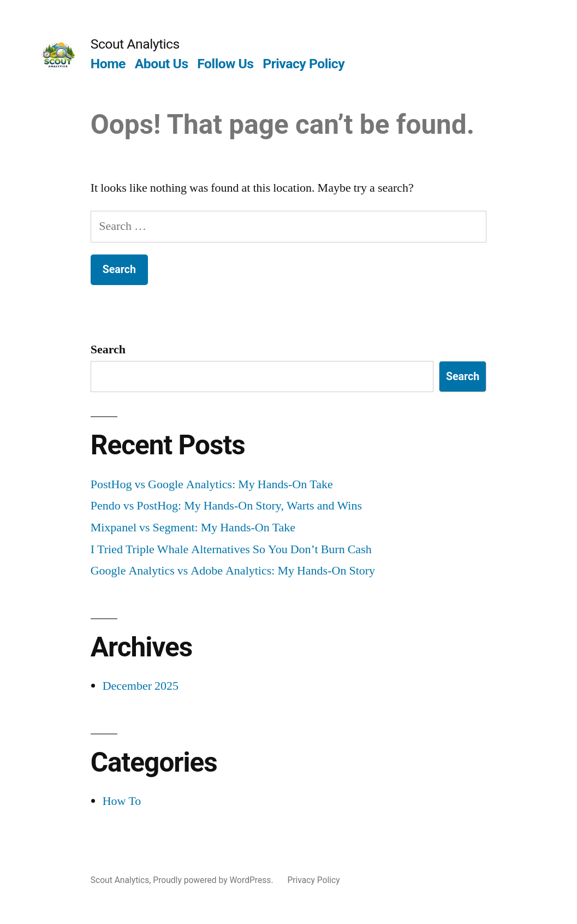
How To (122, 801)
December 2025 (141, 686)
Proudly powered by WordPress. (214, 880)
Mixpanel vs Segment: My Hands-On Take (193, 528)
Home (108, 64)
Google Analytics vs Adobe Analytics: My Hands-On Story (233, 571)
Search (108, 350)
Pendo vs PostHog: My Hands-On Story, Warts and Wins (226, 506)
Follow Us (225, 64)
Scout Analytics (135, 44)
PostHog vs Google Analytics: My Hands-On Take (212, 484)
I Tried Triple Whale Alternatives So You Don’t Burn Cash (231, 549)
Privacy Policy (304, 64)
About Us (162, 64)
